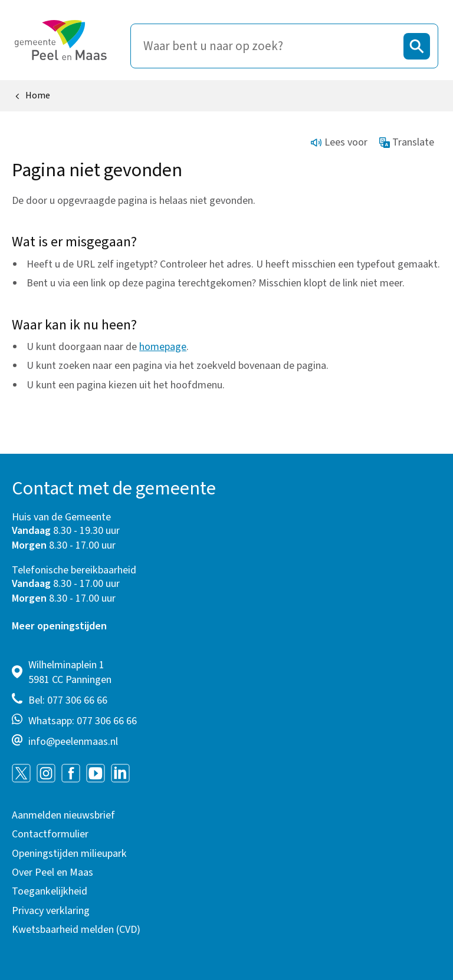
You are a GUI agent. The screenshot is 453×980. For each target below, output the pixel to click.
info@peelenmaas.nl (73, 742)
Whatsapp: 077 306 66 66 (83, 721)
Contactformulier (50, 834)
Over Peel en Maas (52, 872)
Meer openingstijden (59, 626)
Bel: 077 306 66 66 (68, 700)
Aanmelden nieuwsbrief (63, 815)
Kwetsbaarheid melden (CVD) (76, 930)
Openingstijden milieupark (69, 854)
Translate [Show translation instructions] (407, 142)
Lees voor (339, 142)
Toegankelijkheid (50, 891)
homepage (163, 347)
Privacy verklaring (51, 911)
